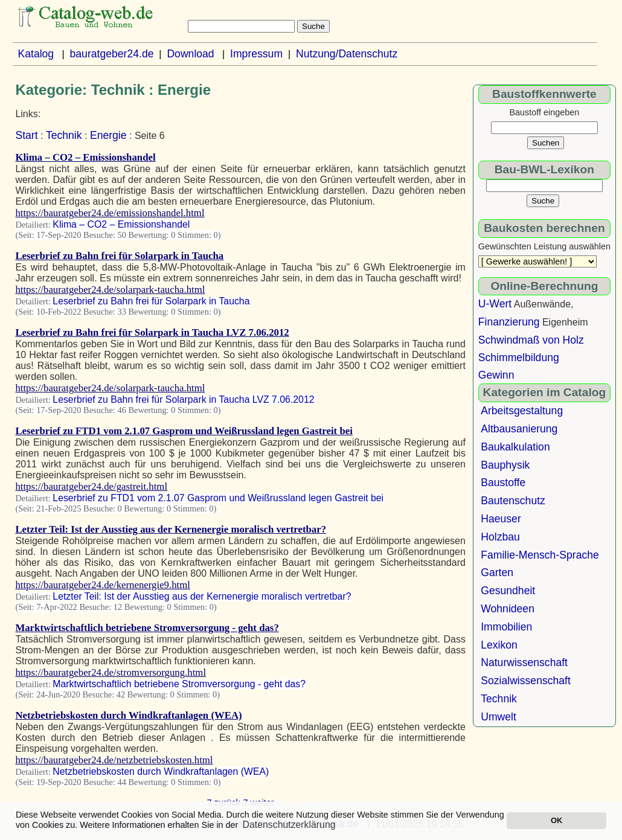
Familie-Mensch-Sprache (540, 555)
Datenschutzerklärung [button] (289, 825)
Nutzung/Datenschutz (347, 54)
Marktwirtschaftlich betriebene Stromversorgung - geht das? (147, 628)
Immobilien (506, 627)
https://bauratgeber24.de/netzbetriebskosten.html (114, 760)
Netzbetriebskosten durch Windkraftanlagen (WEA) (128, 715)
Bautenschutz (513, 501)
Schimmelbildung (519, 357)
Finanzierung (509, 322)
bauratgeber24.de (112, 54)
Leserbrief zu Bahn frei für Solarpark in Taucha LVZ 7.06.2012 (152, 332)
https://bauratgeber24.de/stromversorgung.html (111, 672)
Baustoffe (503, 483)
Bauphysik (505, 465)
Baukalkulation (515, 447)
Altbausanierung (519, 429)
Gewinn (496, 375)
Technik (64, 135)
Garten (497, 572)
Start (26, 135)
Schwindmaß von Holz (531, 340)
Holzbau (500, 537)
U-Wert (495, 304)
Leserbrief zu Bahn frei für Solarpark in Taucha (119, 256)
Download (190, 54)
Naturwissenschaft (524, 662)
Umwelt (499, 717)
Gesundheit (508, 591)
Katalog (36, 54)
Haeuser (501, 519)
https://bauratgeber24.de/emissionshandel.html (110, 213)
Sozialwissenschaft (526, 681)
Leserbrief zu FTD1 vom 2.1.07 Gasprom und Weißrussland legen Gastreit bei (184, 431)
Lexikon (499, 645)
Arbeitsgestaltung (522, 411)
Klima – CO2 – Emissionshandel (85, 157)
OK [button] (556, 820)
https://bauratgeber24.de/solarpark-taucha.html (110, 290)
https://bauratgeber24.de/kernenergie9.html (103, 585)
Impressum (256, 54)
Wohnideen (508, 609)
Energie (108, 135)
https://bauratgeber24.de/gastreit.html (91, 486)
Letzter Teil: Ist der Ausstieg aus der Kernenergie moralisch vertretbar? (171, 529)
